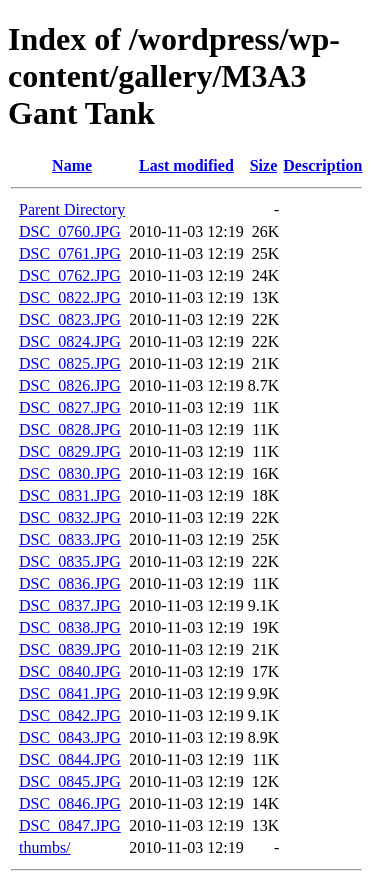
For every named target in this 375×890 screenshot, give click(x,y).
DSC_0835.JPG (70, 561)
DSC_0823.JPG (70, 319)
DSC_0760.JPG (70, 231)
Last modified (186, 165)
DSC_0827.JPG (70, 407)
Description (322, 165)
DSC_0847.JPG (70, 825)
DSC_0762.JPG (70, 275)
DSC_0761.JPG (70, 253)
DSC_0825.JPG (70, 363)
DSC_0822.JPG (70, 297)
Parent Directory (72, 209)
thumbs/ (45, 847)
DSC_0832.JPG (70, 517)
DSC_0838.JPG (70, 627)
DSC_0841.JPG (70, 693)
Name (72, 165)
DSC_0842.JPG (70, 715)
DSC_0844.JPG (70, 759)
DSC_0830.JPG (70, 473)
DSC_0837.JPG (70, 605)
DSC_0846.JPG (70, 803)
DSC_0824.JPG (70, 341)
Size (264, 165)
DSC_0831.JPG (70, 495)
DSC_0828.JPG (70, 429)
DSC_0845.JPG (70, 781)
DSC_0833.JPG (70, 539)
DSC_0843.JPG (70, 737)
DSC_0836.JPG (70, 583)
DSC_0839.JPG (70, 649)
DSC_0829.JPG (70, 451)
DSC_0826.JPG (70, 385)
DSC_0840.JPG (70, 671)
